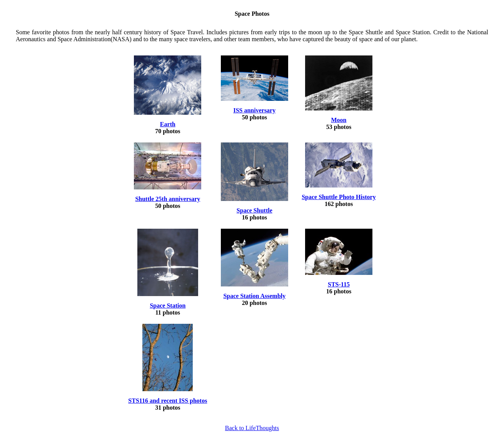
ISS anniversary (254, 110)
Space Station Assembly (254, 296)
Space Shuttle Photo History (339, 197)
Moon (339, 120)
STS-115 (339, 284)
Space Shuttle (255, 210)
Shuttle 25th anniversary (168, 199)
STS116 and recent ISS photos (168, 401)
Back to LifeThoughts (252, 428)
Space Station (168, 306)
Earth (168, 124)
